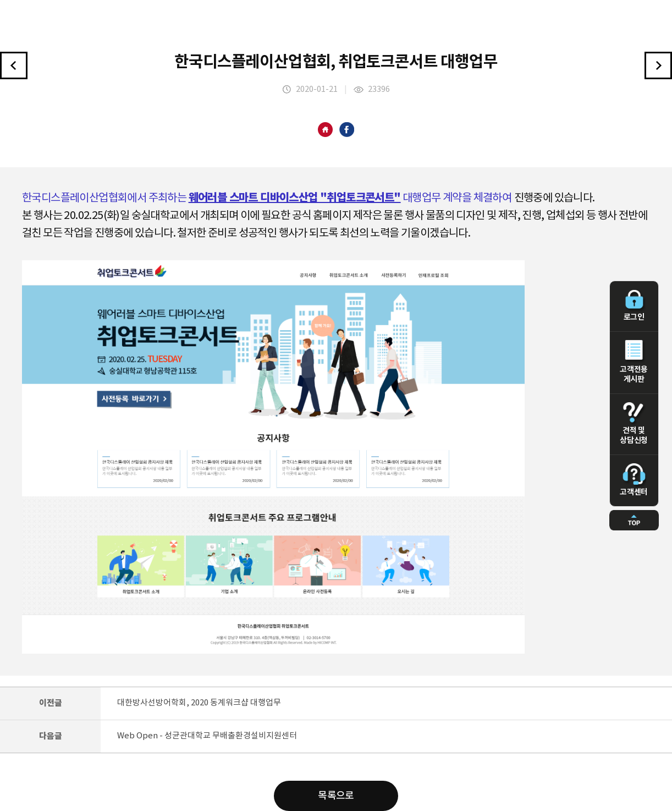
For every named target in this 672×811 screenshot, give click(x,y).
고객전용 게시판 (634, 362)
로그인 (634, 306)
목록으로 (336, 796)
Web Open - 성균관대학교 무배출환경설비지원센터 (207, 736)
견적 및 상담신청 (634, 424)
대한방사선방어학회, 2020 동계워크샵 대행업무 (199, 703)
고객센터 (634, 480)
